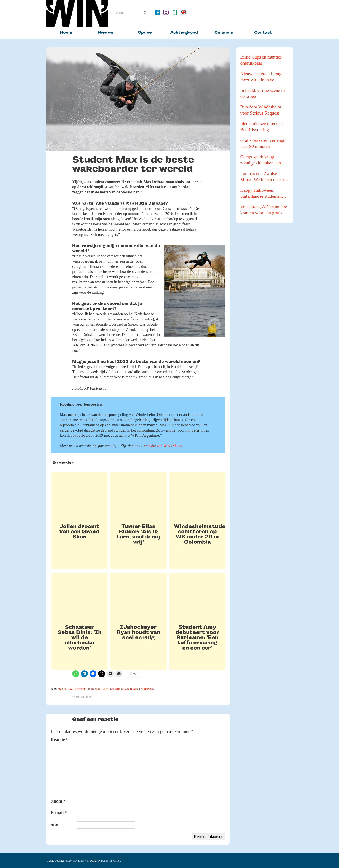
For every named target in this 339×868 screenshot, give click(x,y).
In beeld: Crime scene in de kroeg (263, 93)
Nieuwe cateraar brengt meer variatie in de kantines (262, 77)
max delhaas (66, 689)
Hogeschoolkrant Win (77, 861)
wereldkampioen (143, 689)
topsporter (82, 689)
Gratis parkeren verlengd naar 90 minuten (263, 143)
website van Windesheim (163, 446)
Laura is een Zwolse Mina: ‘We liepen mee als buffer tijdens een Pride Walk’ (264, 177)
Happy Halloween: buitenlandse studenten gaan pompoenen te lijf (261, 193)
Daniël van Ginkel (111, 861)
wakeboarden (123, 689)
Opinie (145, 32)
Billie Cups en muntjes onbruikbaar (261, 60)
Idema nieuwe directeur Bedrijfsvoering (262, 127)
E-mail (59, 813)
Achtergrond (184, 32)
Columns (224, 32)
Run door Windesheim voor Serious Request (261, 110)
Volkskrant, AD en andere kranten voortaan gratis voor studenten (264, 210)
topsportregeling (102, 689)
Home (66, 32)
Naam (58, 801)
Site (54, 824)
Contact (263, 32)
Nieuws (106, 32)
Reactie (59, 740)
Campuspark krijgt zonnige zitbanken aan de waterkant (263, 160)
